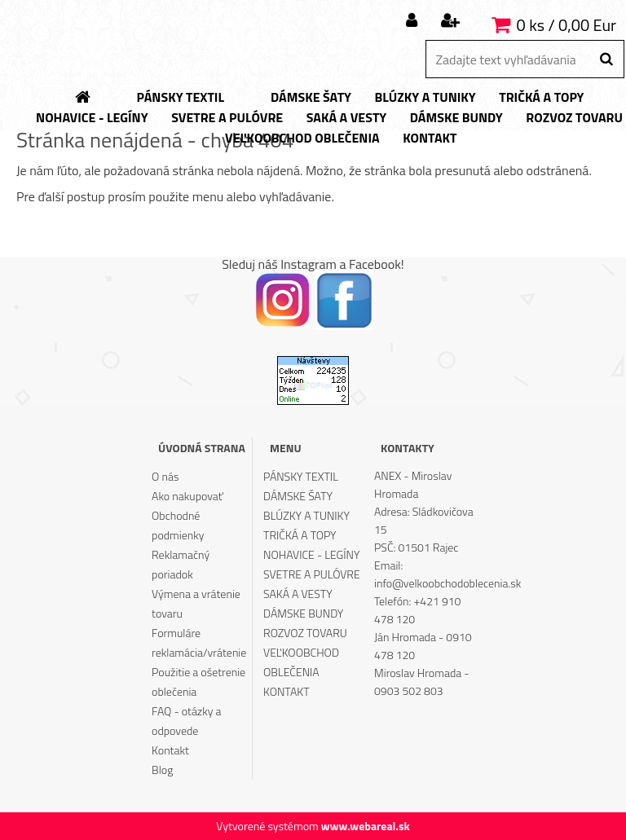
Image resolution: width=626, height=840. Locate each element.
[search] (606, 59)
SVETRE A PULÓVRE (312, 574)
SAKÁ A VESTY (298, 594)
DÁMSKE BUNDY (303, 613)
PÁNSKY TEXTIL (301, 476)
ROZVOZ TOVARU (305, 633)
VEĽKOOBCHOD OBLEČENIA (301, 662)
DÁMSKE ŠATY (298, 496)
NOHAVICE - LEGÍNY (311, 554)
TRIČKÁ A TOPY (300, 535)
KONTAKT (287, 691)
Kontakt (170, 750)
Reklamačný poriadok (181, 564)
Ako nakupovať (187, 496)
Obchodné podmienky (178, 525)
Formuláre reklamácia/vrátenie (199, 642)
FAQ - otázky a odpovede (186, 721)
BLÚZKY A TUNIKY (306, 515)
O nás (165, 476)
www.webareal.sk (366, 826)
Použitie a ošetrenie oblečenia (198, 682)
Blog (162, 770)
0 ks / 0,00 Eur (566, 25)
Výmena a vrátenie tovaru (196, 603)
